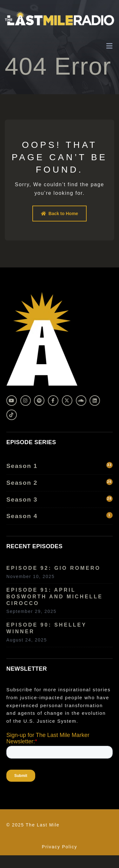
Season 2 (60, 482)
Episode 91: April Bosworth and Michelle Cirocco (55, 597)
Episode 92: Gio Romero (53, 568)
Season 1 (60, 466)
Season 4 (60, 516)
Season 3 (60, 499)
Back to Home (60, 214)
